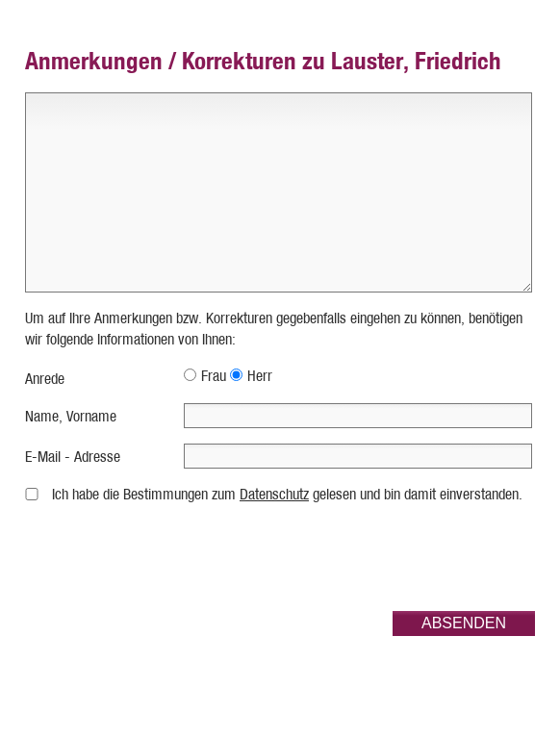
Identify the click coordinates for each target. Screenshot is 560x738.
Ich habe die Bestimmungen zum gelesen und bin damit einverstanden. (287, 494)
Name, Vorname (71, 416)
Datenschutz (274, 494)
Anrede (45, 379)
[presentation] (389, 558)
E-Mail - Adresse (73, 457)
